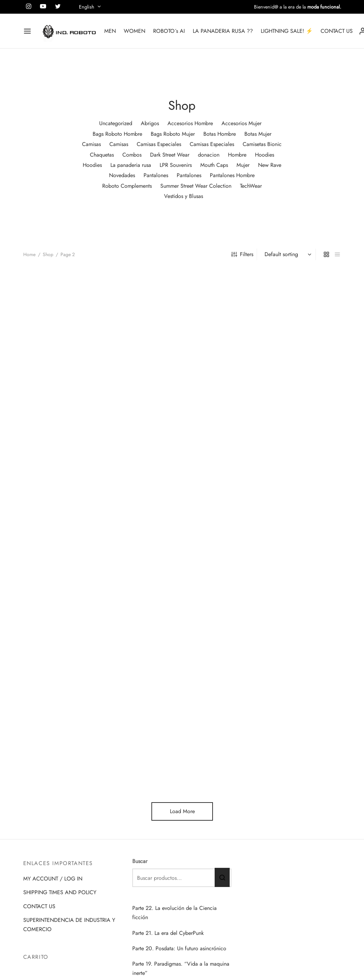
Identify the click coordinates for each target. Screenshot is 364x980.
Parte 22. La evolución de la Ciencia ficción (174, 913)
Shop (48, 254)
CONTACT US (337, 31)
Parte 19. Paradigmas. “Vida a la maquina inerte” (181, 968)
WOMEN (134, 31)
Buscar (140, 861)
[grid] (326, 254)
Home (29, 254)
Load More (182, 811)
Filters (242, 254)
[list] (337, 254)
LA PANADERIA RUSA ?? (223, 31)
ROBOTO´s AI (169, 31)
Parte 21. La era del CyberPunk (168, 933)
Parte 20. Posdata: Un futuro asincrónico (179, 948)
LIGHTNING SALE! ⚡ (287, 31)
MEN (110, 31)
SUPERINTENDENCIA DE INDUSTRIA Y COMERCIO (69, 925)
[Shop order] (287, 254)
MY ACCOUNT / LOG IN (53, 879)
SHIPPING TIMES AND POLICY (60, 892)
